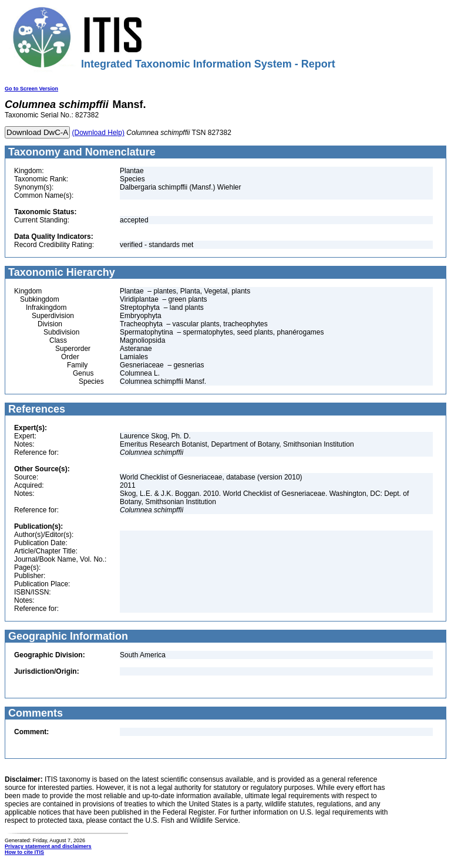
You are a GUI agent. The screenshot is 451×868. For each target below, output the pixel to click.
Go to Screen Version (31, 89)
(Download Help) (98, 133)
